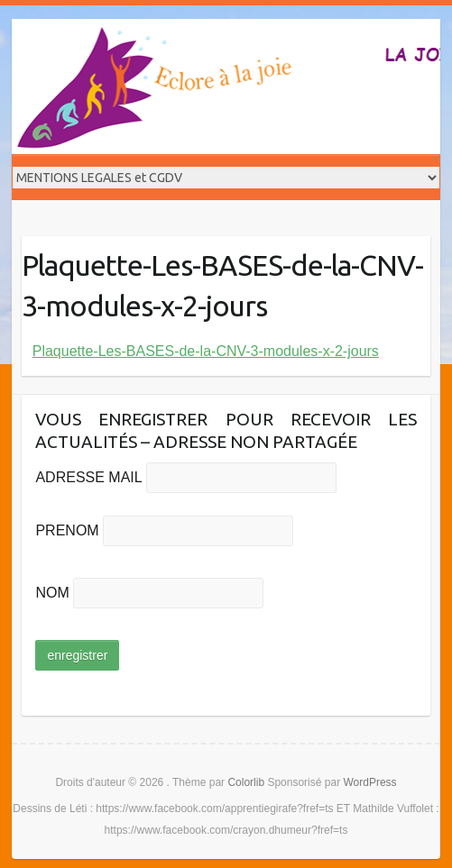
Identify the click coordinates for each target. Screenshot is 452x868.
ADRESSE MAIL (88, 477)
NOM (52, 593)
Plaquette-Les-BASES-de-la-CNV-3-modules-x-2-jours (206, 351)
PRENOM (67, 530)
